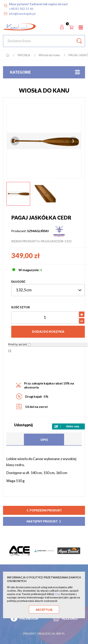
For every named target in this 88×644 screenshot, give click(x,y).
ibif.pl (61, 634)
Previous (15, 141)
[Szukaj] (44, 41)
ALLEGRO (70, 618)
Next (73, 141)
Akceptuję (44, 610)
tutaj (57, 594)
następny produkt (44, 521)
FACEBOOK (29, 618)
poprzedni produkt (44, 510)
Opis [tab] (44, 440)
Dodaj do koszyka (48, 331)
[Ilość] (45, 318)
